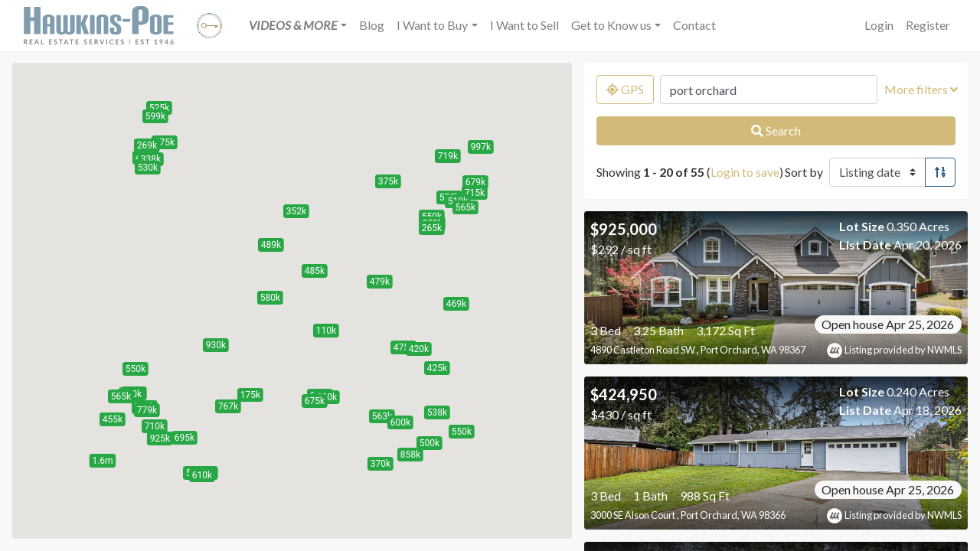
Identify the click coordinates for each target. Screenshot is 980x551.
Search (776, 130)
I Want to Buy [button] (432, 25)
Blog (372, 25)
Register (928, 25)
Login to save (745, 172)
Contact (694, 25)
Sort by (804, 172)
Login (879, 25)
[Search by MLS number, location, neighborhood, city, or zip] (769, 90)
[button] (298, 25)
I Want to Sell (524, 25)
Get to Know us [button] (611, 25)
